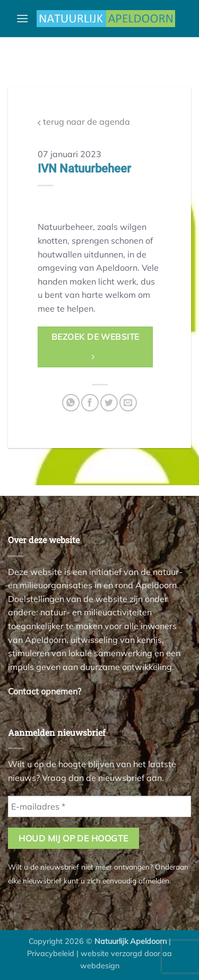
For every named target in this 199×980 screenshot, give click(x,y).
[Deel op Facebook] (90, 403)
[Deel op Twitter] (109, 403)
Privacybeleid (51, 953)
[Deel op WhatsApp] (71, 403)
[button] (22, 18)
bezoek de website (96, 346)
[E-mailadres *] (99, 806)
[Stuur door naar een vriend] (128, 403)
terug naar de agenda (84, 122)
